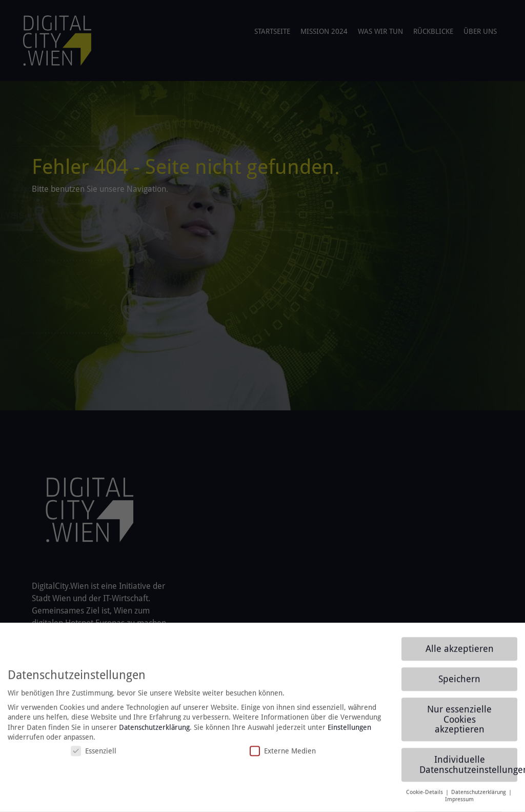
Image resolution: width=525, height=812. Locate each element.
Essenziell (94, 756)
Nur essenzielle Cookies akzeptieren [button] (459, 725)
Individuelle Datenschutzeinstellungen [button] (468, 770)
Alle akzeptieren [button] (460, 654)
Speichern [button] (459, 684)
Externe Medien (283, 756)
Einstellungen (349, 733)
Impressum (459, 805)
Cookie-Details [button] (425, 797)
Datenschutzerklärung (154, 733)
